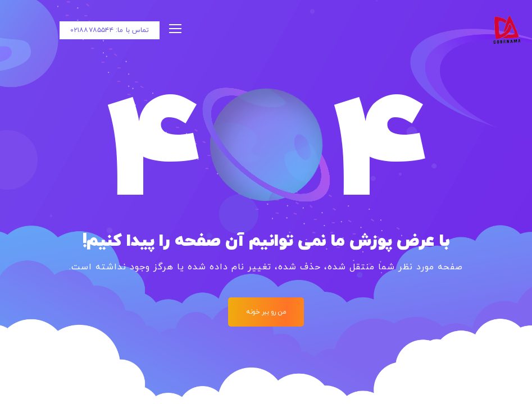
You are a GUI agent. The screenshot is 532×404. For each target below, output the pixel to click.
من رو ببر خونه (266, 312)
